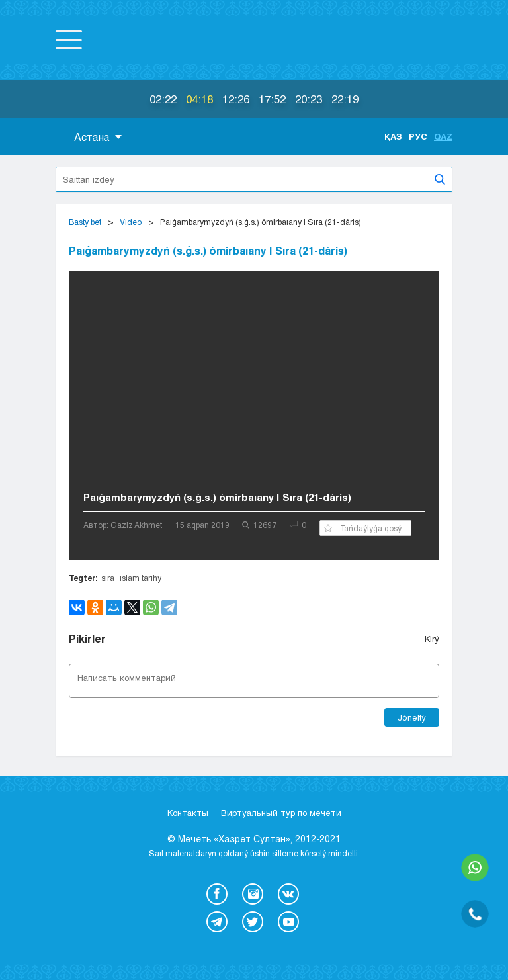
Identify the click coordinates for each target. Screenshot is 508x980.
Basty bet (85, 222)
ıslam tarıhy (141, 578)
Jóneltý (412, 717)
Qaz (443, 136)
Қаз (393, 136)
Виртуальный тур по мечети (281, 813)
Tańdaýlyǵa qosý (363, 528)
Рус (418, 136)
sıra (108, 578)
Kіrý (432, 639)
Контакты (188, 813)
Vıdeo (131, 222)
